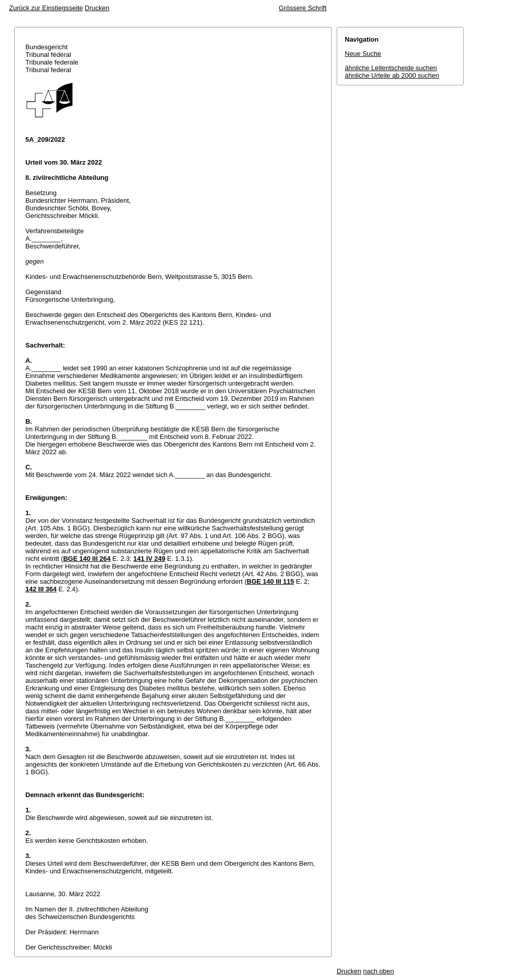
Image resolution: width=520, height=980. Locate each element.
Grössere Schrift (303, 8)
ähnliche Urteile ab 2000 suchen (392, 75)
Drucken (97, 8)
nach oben (379, 971)
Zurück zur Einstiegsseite (46, 8)
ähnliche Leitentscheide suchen (391, 68)
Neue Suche (363, 54)
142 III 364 (41, 589)
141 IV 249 (149, 559)
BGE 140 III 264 (87, 559)
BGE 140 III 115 (270, 581)
